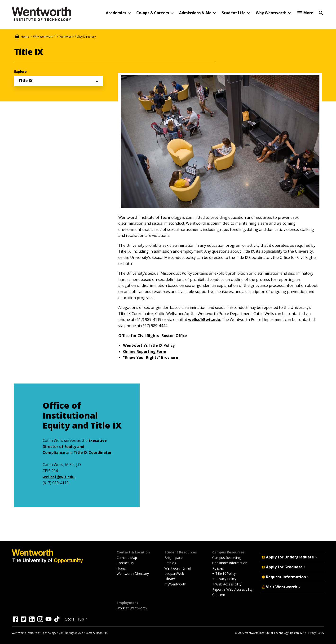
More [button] (308, 13)
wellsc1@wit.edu (204, 320)
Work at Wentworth (132, 608)
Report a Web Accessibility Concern (232, 592)
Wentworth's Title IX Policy (149, 345)
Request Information (286, 577)
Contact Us (125, 563)
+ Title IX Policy (224, 573)
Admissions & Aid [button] (195, 13)
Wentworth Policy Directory (78, 37)
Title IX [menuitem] (26, 81)
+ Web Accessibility (227, 584)
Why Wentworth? (44, 37)
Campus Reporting (226, 558)
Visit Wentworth (281, 587)
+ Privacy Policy (224, 579)
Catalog (170, 563)
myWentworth (175, 584)
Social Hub (77, 619)
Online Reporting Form (145, 352)
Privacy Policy (315, 633)
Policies (218, 568)
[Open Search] (321, 13)
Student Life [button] (234, 13)
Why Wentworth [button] (271, 13)
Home (25, 37)
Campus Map (127, 558)
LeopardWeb (174, 573)
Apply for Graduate (284, 567)
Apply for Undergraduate (290, 557)
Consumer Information (230, 563)
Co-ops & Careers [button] (153, 13)
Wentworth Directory (133, 573)
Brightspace (174, 558)
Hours (121, 568)
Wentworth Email (178, 568)
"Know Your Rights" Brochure (151, 357)
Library (170, 579)
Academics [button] (116, 13)
